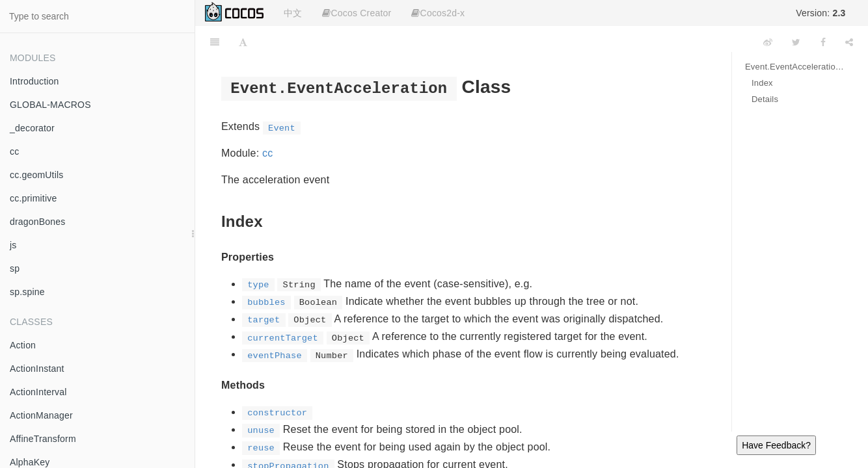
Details (765, 99)
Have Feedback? (776, 445)
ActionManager (41, 415)
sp (15, 268)
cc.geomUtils (37, 175)
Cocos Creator (357, 13)
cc (14, 151)
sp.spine (27, 292)
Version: (821, 13)
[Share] (849, 42)
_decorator (32, 128)
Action (23, 345)
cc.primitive (33, 198)
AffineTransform (43, 439)
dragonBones (38, 222)
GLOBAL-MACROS (50, 105)
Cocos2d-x (438, 13)
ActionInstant (37, 369)
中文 (293, 13)
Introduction (34, 81)
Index (762, 83)
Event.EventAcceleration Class (797, 67)
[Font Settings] (243, 42)
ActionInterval (38, 392)
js (13, 245)
